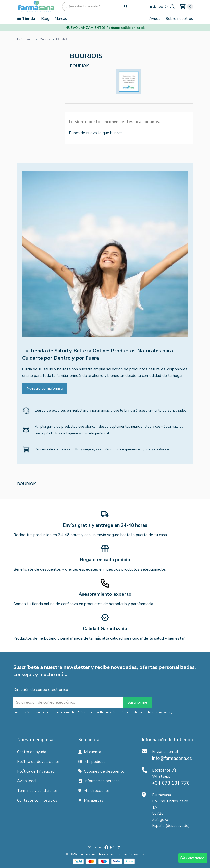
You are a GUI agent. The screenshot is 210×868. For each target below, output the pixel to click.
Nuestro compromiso (45, 388)
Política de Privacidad (36, 771)
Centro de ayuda (32, 752)
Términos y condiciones (37, 791)
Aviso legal (27, 781)
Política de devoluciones (38, 762)
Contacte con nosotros (37, 800)
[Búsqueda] (97, 7)
